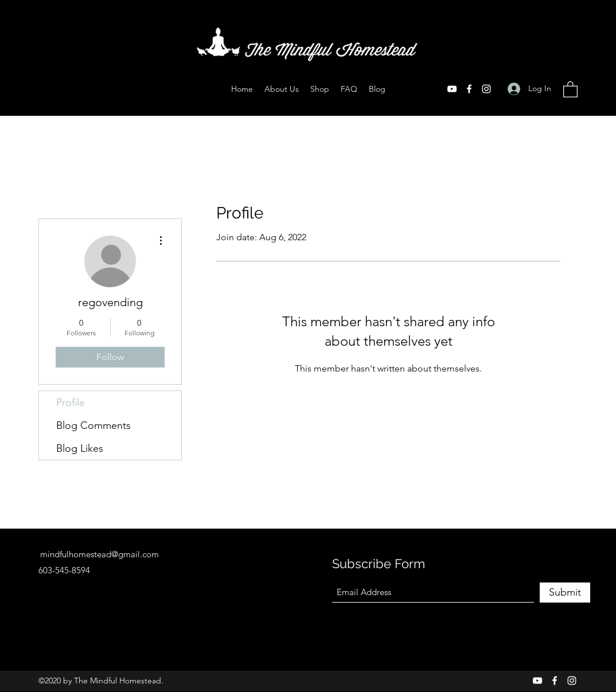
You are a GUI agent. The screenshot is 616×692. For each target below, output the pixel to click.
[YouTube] (452, 89)
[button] (570, 89)
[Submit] (565, 593)
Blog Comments (93, 425)
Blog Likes (80, 448)
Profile (71, 402)
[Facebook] (469, 89)
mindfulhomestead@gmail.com (100, 554)
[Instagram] (486, 89)
